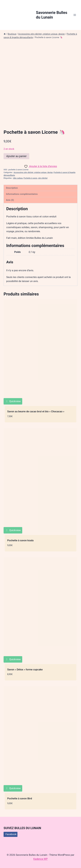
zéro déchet (43, 178)
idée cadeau (18, 178)
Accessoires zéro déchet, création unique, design (33, 172)
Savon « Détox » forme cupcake (25, 669)
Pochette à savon (30, 178)
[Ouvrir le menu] (75, 15)
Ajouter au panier (16, 156)
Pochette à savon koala (20, 540)
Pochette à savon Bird (20, 798)
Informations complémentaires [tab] (22, 194)
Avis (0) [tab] (10, 200)
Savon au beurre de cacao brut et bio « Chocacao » (36, 411)
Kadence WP (41, 859)
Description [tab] (12, 188)
